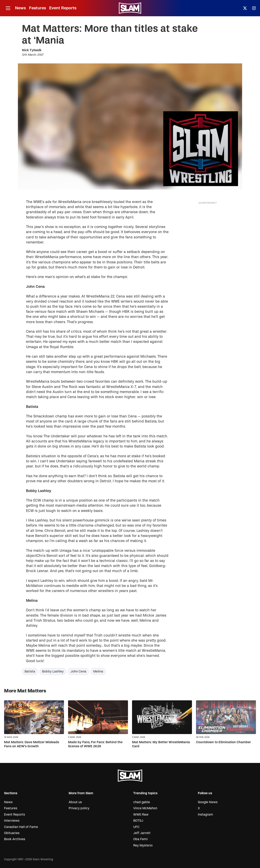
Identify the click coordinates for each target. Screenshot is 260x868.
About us (75, 802)
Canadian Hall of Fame (21, 827)
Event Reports (63, 8)
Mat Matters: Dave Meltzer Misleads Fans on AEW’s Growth (32, 744)
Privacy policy (79, 808)
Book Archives (15, 839)
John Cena (78, 671)
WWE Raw (141, 815)
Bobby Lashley (53, 671)
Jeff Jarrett (142, 833)
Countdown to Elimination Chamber (223, 742)
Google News (208, 802)
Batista (30, 671)
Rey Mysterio (143, 845)
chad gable (142, 802)
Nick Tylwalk (32, 50)
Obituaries (12, 833)
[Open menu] (8, 8)
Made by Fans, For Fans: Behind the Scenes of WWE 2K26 (95, 744)
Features (37, 8)
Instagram (205, 815)
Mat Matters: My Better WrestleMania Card (161, 744)
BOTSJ (138, 821)
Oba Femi (140, 839)
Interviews (12, 821)
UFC (136, 827)
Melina (98, 671)
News (20, 8)
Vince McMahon (145, 808)
